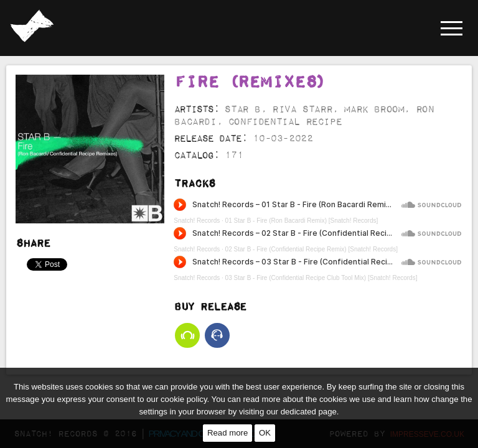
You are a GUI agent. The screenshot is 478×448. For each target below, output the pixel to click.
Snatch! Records (197, 221)
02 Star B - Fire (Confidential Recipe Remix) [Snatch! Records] (312, 249)
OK (265, 433)
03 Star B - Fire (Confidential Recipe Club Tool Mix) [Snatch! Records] (321, 278)
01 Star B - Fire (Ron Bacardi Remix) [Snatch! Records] (302, 221)
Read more (227, 433)
